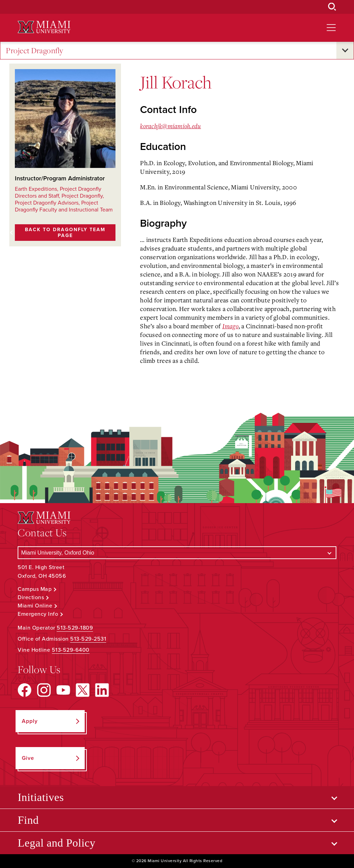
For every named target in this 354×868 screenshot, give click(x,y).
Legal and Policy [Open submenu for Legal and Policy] (57, 843)
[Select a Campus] (177, 553)
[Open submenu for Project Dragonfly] (345, 50)
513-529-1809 (75, 628)
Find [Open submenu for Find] (28, 820)
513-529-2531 (88, 639)
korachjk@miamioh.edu (170, 126)
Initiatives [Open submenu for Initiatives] (41, 797)
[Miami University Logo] (44, 27)
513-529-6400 (71, 650)
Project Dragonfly (35, 51)
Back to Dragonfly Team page (65, 233)
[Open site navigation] (331, 28)
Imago (230, 326)
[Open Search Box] (332, 7)
